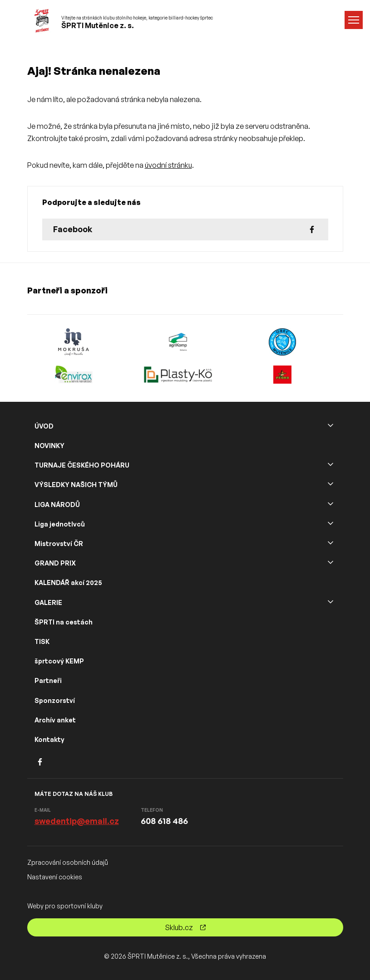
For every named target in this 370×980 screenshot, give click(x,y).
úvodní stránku (168, 165)
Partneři (48, 680)
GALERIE (48, 602)
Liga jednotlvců (60, 524)
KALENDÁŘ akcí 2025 (68, 583)
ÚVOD (44, 426)
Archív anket (55, 720)
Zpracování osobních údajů (68, 862)
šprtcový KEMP (59, 661)
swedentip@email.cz (77, 821)
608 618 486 (164, 821)
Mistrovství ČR (59, 544)
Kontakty (49, 739)
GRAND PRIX (55, 563)
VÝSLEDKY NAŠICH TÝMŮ (76, 485)
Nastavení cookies (55, 877)
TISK (42, 641)
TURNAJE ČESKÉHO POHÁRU (82, 465)
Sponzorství (55, 700)
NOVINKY (49, 446)
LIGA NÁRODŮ (57, 505)
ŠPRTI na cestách (64, 622)
